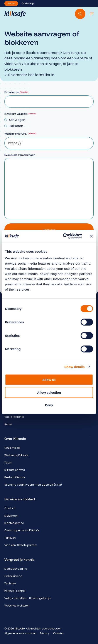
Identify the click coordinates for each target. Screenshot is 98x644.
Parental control (15, 591)
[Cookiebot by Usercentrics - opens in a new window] (63, 236)
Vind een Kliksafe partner (21, 545)
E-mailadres (16, 92)
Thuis (11, 3)
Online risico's (13, 576)
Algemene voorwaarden (20, 633)
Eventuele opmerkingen (20, 155)
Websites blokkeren (17, 606)
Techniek (10, 583)
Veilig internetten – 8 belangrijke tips (28, 598)
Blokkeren (16, 126)
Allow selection (49, 392)
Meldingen (11, 516)
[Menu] (92, 14)
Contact (10, 508)
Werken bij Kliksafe (16, 455)
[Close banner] (91, 236)
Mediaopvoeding (16, 569)
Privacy (45, 633)
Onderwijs (28, 3)
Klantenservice (14, 523)
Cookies (58, 633)
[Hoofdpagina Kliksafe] (15, 14)
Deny (49, 405)
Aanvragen (17, 120)
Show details (75, 367)
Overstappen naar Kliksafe (22, 530)
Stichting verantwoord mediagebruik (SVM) (33, 485)
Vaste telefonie (14, 417)
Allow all (49, 380)
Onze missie (12, 448)
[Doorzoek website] (80, 14)
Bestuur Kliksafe (15, 477)
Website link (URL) (20, 134)
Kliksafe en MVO (15, 470)
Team (8, 463)
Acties (8, 424)
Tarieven (10, 538)
